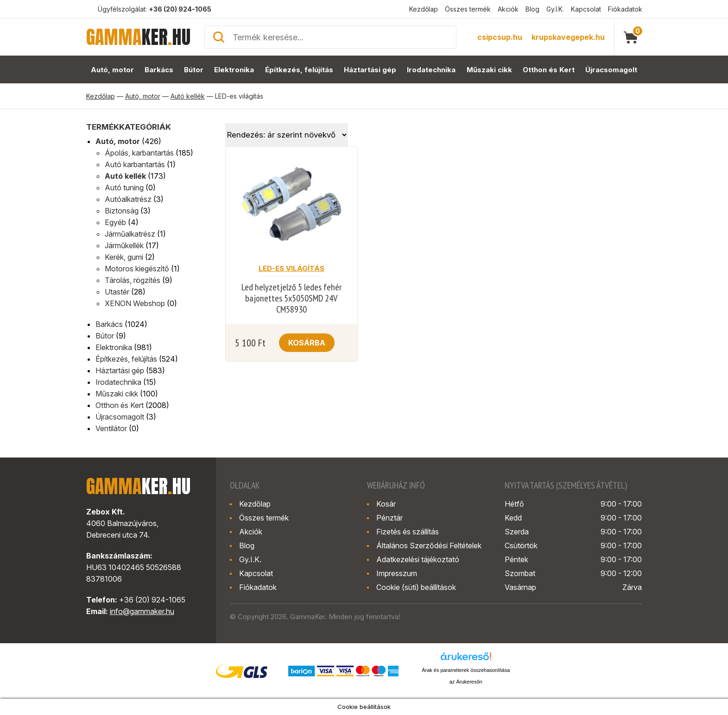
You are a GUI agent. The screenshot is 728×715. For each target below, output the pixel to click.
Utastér (117, 292)
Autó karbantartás (135, 164)
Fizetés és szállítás (408, 532)
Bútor (194, 70)
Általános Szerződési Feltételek (429, 546)
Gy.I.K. (555, 9)
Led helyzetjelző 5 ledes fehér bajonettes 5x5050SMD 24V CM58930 (291, 298)
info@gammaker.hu (142, 611)
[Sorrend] (287, 135)
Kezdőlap (424, 9)
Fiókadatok (625, 9)
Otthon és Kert (549, 70)
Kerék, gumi (124, 257)
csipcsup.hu (500, 37)
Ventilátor (111, 428)
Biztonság (122, 211)
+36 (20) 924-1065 (180, 9)
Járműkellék (124, 245)
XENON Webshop (135, 303)
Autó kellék (188, 96)
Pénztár (389, 518)
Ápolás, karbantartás (139, 153)
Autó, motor (112, 70)
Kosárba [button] (307, 343)
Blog (532, 9)
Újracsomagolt (611, 70)
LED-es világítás (291, 268)
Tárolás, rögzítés (133, 280)
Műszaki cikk (489, 70)
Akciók (508, 9)
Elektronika (234, 70)
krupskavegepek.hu (568, 37)
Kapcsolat (586, 9)
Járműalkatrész (130, 234)
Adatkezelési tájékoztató (418, 559)
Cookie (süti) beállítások (416, 587)
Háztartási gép (370, 70)
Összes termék (468, 9)
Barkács (159, 70)
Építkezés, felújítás (299, 70)
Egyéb (115, 222)
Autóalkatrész (128, 199)
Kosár (386, 504)
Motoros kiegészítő (137, 269)
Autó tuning (124, 188)
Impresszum (397, 573)
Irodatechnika (431, 70)
